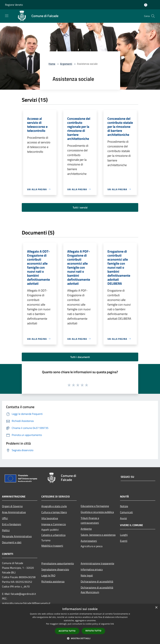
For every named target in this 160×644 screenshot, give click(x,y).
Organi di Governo (12, 506)
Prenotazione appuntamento (58, 563)
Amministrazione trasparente (97, 563)
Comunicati (126, 512)
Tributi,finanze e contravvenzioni (90, 520)
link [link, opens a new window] (112, 624)
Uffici (5, 518)
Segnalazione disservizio (55, 569)
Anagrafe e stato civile (54, 506)
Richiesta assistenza (53, 581)
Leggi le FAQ (48, 575)
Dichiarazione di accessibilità (97, 581)
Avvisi (123, 518)
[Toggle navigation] (7, 16)
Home (52, 64)
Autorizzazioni (89, 541)
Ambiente (86, 529)
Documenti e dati (12, 542)
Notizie (124, 506)
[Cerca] (153, 16)
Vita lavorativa (50, 518)
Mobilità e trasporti (52, 546)
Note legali (87, 575)
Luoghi (124, 535)
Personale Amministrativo (17, 536)
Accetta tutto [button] (67, 631)
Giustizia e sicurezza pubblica (97, 512)
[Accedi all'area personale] (146, 5)
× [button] (156, 608)
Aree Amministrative (14, 512)
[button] (80, 638)
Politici (6, 530)
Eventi (124, 541)
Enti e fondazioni (12, 524)
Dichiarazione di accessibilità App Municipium (97, 590)
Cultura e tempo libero (54, 512)
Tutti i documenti (80, 357)
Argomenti (66, 64)
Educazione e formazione (95, 506)
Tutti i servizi (80, 207)
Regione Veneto (14, 5)
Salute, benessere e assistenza (98, 535)
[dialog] (80, 624)
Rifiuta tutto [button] (93, 631)
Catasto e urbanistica (53, 535)
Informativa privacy (92, 569)
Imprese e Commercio (54, 524)
